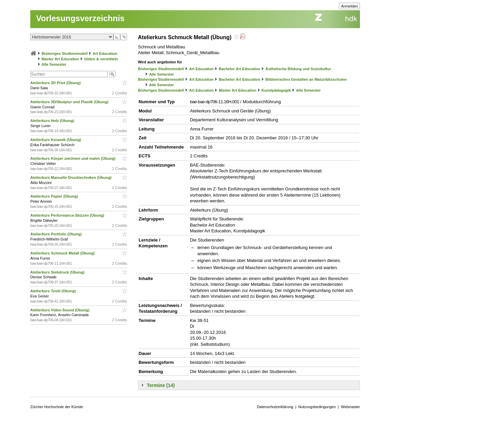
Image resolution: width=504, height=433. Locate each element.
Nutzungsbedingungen (317, 407)
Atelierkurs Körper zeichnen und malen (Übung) (73, 158)
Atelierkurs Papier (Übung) (54, 196)
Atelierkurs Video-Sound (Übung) (60, 310)
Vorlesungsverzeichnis (80, 18)
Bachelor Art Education (239, 69)
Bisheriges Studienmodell (65, 53)
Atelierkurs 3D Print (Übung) (56, 83)
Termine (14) (161, 385)
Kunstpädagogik (276, 90)
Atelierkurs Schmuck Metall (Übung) (63, 253)
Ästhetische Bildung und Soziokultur (298, 69)
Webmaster (350, 407)
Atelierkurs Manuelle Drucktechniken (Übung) (71, 177)
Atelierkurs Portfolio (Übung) (57, 234)
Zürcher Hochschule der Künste (57, 407)
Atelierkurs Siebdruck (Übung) (58, 272)
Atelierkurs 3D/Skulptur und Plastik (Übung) (70, 102)
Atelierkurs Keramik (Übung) (56, 140)
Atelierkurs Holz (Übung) (53, 121)
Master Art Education (60, 59)
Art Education (105, 53)
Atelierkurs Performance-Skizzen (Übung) (68, 215)
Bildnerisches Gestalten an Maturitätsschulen (306, 79)
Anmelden (349, 6)
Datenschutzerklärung (275, 407)
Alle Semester (54, 64)
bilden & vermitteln (101, 59)
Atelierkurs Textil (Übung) (54, 291)
